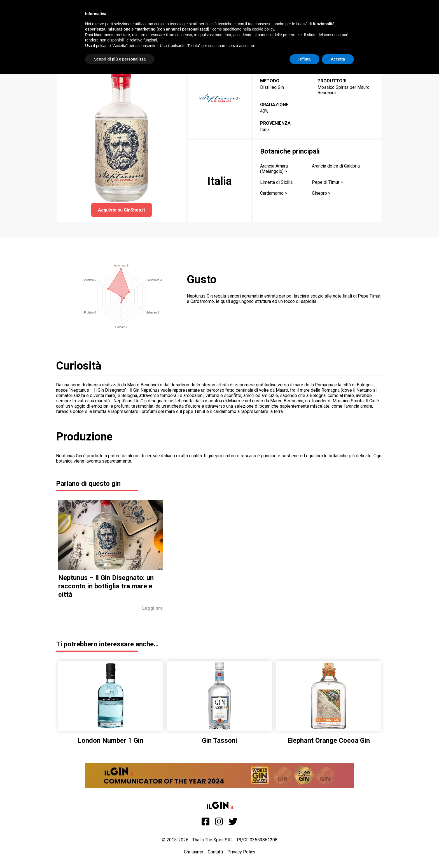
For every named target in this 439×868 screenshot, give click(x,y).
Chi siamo (194, 852)
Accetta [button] (338, 59)
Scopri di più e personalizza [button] (120, 59)
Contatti (215, 852)
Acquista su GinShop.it (122, 210)
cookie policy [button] (263, 29)
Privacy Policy (241, 852)
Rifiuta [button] (305, 59)
